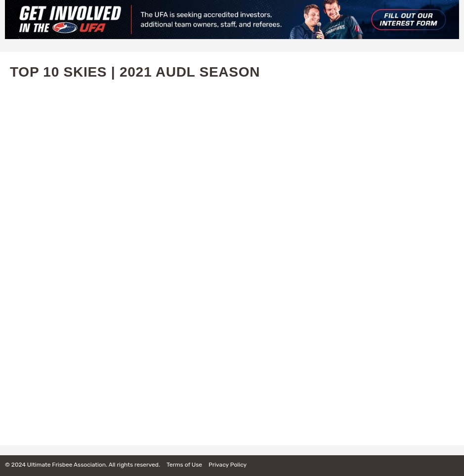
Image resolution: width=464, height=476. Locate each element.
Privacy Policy (228, 465)
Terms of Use (184, 465)
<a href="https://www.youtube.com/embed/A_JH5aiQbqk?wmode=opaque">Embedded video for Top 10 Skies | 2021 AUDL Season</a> (232, 259)
